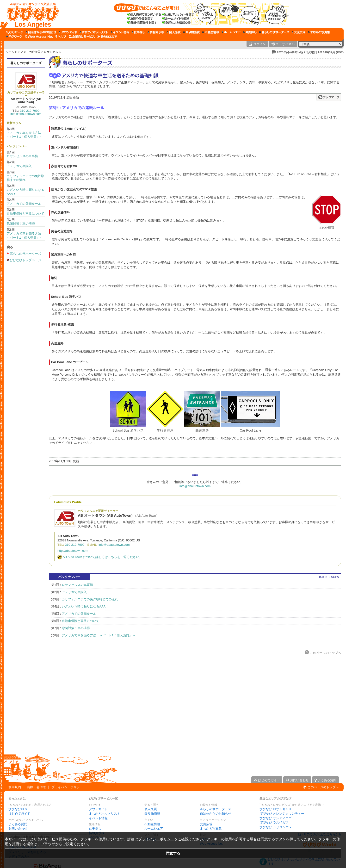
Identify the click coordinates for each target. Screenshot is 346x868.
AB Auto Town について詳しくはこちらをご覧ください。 (102, 557)
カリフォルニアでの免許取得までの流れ (90, 599)
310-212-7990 (30, 111)
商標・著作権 (36, 787)
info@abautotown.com (26, 114)
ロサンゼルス (52, 52)
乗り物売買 (152, 814)
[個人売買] (174, 32)
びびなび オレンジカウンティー (282, 814)
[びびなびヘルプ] (61, 37)
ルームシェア (154, 828)
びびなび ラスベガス (274, 822)
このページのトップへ (326, 653)
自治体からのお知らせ (216, 814)
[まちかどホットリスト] (94, 32)
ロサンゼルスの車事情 (22, 156)
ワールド (12, 52)
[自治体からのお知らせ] (41, 32)
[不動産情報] (211, 32)
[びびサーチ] (15, 32)
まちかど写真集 (211, 828)
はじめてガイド (19, 814)
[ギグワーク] (14, 37)
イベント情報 (98, 818)
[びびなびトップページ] (31, 14)
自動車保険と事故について (25, 214)
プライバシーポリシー (67, 787)
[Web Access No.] (39, 37)
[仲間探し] (250, 32)
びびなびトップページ (25, 260)
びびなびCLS (18, 809)
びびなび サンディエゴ (276, 818)
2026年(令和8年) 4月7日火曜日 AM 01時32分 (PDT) (310, 52)
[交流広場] (299, 32)
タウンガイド (98, 809)
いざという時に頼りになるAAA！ (85, 606)
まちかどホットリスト (105, 814)
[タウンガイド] (68, 32)
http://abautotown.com (73, 551)
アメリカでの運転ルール (24, 204)
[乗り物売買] (191, 32)
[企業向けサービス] (82, 37)
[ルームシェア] (231, 32)
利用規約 (15, 787)
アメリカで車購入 (19, 166)
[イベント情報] (120, 32)
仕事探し (95, 828)
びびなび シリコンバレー (277, 827)
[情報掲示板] (156, 32)
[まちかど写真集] (319, 32)
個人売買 (151, 809)
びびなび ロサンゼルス (276, 809)
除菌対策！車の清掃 (21, 224)
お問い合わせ (18, 828)
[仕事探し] (138, 32)
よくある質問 (18, 824)
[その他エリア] (107, 37)
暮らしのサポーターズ (26, 63)
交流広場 (206, 824)
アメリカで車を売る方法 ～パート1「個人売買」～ (25, 135)
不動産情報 (152, 824)
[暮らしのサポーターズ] (274, 32)
